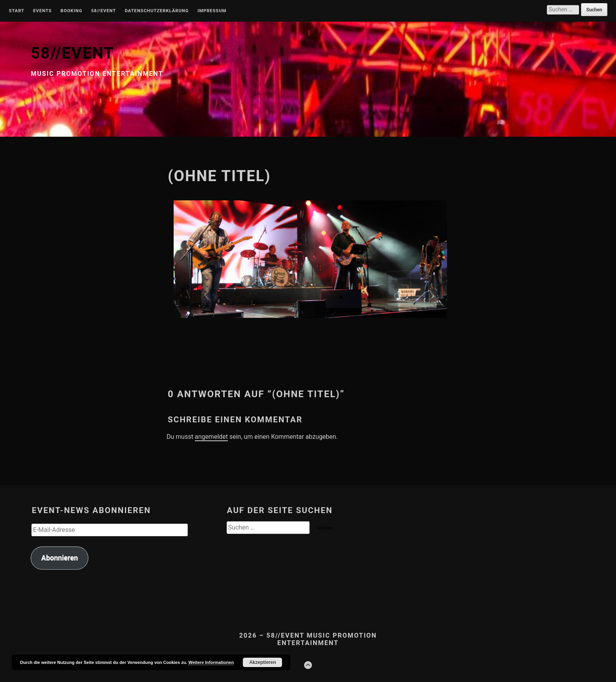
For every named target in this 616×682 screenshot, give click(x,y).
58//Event (104, 11)
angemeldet (211, 437)
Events (42, 11)
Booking (71, 11)
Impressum (212, 11)
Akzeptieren (262, 662)
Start (16, 11)
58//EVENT (72, 53)
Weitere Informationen (211, 662)
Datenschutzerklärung (157, 11)
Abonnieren (60, 558)
